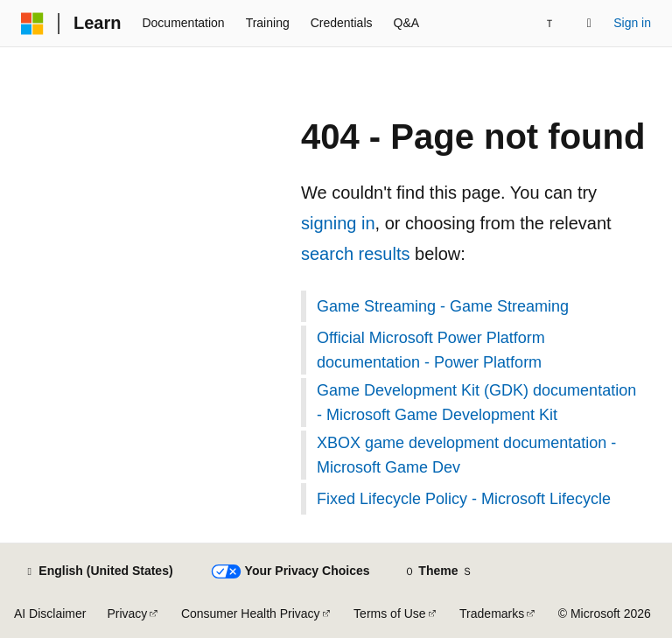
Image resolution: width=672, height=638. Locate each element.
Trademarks (492, 613)
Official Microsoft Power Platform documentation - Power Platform (431, 350)
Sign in (632, 23)
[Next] (549, 23)
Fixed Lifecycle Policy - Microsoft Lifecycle (464, 499)
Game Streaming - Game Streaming (443, 306)
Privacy (127, 613)
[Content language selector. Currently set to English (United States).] (98, 571)
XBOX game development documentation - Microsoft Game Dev (466, 455)
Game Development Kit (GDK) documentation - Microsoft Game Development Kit (476, 403)
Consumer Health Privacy (251, 613)
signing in (338, 223)
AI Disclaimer (50, 613)
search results (356, 254)
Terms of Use (389, 613)
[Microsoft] (32, 24)
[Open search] (589, 24)
